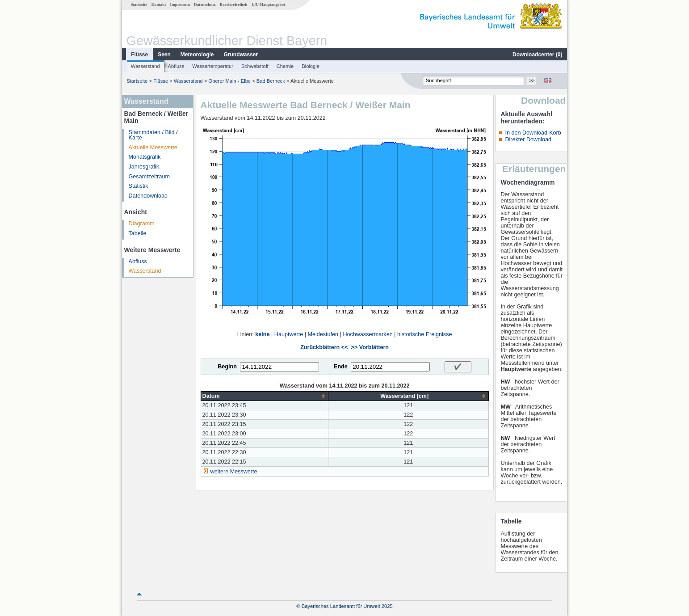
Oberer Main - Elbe (230, 81)
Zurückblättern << (324, 347)
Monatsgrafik (145, 157)
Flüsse (139, 55)
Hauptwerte (289, 334)
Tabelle (138, 233)
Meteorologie (197, 55)
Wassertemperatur (213, 66)
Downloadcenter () (537, 55)
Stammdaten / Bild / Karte (153, 135)
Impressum (180, 4)
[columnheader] (264, 396)
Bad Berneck (271, 81)
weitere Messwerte (234, 472)
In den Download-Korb (533, 133)
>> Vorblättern (370, 347)
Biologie (311, 66)
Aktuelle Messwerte (153, 148)
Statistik (139, 186)
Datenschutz (205, 4)
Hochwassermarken (368, 334)
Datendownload (148, 196)
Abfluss (176, 66)
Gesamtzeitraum (149, 177)
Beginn (227, 367)
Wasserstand (145, 66)
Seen (164, 55)
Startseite (139, 4)
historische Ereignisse (425, 334)
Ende (341, 367)
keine (262, 334)
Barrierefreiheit (234, 4)
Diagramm (142, 224)
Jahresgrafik (144, 167)
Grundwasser (241, 55)
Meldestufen (323, 334)
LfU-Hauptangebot (268, 4)
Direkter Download (528, 139)
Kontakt (159, 4)
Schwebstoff (255, 66)
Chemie (285, 66)
